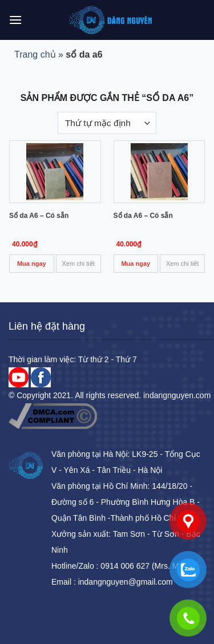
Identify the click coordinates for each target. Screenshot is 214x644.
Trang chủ (35, 54)
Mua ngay (32, 264)
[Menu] (15, 20)
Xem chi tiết (78, 264)
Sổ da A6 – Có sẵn (39, 216)
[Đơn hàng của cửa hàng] (107, 123)
